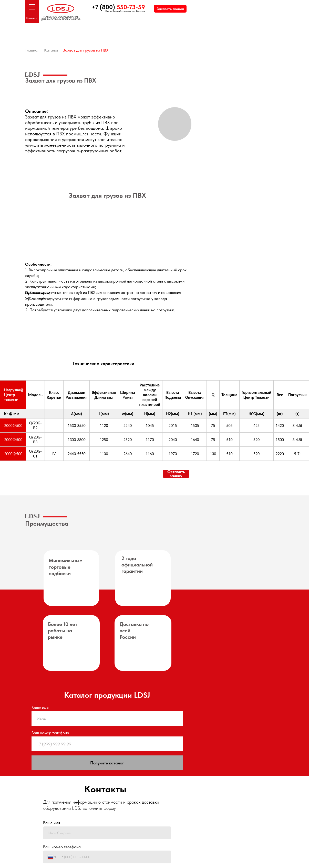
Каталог (32, 18)
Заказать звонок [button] (170, 9)
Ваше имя (40, 708)
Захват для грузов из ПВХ (86, 50)
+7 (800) (118, 7)
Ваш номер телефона (50, 733)
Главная (32, 50)
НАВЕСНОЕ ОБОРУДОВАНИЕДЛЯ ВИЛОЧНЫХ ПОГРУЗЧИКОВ (61, 18)
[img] (58, 237)
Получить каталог (107, 763)
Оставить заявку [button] (176, 474)
